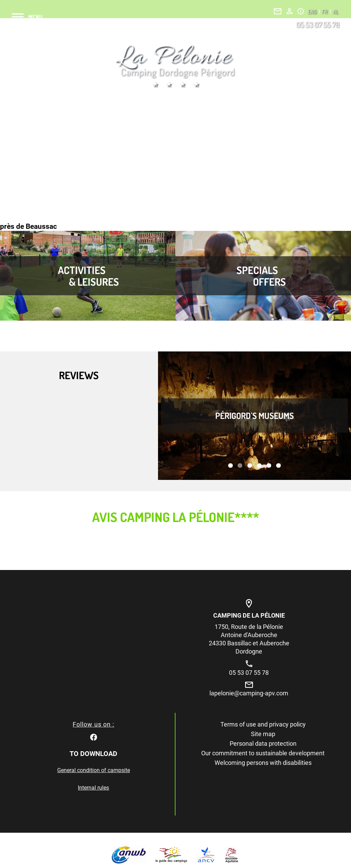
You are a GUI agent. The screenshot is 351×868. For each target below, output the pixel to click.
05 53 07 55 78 (318, 24)
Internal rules (93, 788)
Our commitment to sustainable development (263, 753)
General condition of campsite (94, 770)
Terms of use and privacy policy (263, 724)
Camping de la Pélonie (249, 615)
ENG (313, 12)
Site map (263, 734)
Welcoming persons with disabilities (263, 763)
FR (325, 12)
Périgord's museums (255, 416)
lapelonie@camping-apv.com (249, 693)
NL (336, 12)
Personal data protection (263, 743)
